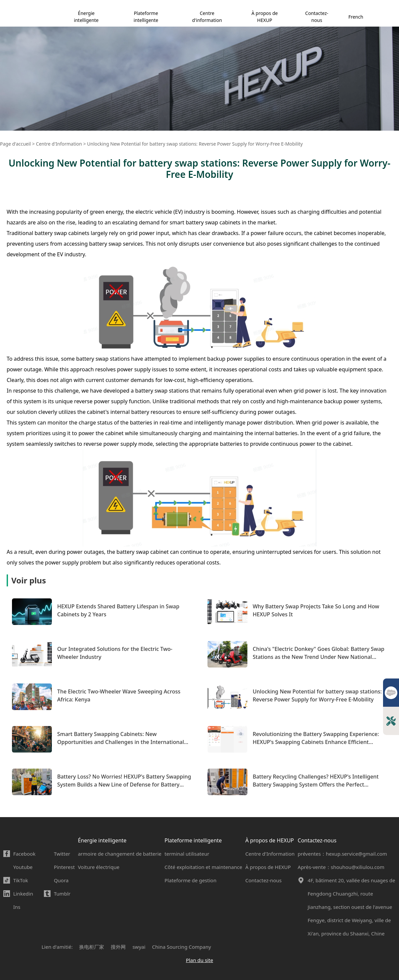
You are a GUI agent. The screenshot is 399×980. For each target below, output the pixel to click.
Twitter (62, 854)
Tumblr (62, 894)
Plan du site (199, 960)
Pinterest (64, 867)
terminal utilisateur (187, 854)
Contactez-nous (317, 17)
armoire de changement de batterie (120, 854)
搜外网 (118, 947)
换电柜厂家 (92, 947)
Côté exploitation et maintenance (203, 867)
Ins (17, 907)
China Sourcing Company (181, 947)
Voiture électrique (99, 867)
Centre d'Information (270, 854)
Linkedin (23, 894)
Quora (61, 880)
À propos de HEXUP (265, 17)
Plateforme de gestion (191, 880)
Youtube (23, 867)
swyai (139, 947)
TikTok (21, 880)
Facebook (24, 854)
